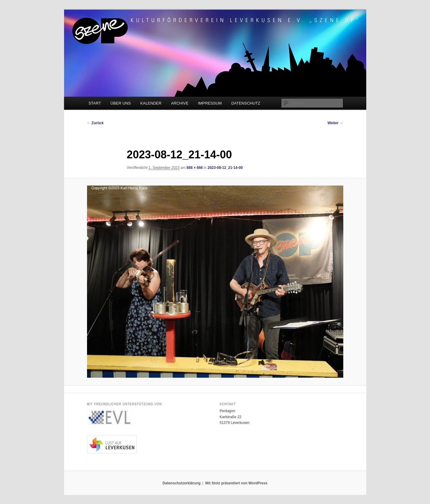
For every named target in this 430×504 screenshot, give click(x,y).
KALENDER (151, 103)
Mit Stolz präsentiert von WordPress (236, 483)
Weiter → (335, 123)
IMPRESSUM (210, 103)
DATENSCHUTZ (246, 103)
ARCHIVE (180, 103)
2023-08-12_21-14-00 (225, 168)
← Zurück (95, 123)
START (95, 103)
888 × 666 (195, 168)
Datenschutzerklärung (182, 483)
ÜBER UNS (121, 103)
